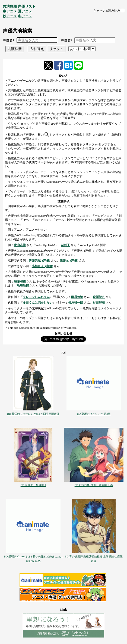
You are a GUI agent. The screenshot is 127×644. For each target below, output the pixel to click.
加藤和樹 (20, 281)
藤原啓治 (77, 297)
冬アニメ (25, 16)
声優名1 (8, 40)
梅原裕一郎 (76, 303)
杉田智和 (99, 303)
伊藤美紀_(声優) (39, 260)
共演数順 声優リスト (19, 6)
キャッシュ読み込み (107, 11)
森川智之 (99, 297)
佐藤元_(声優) (69, 260)
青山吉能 (20, 245)
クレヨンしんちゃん (36, 297)
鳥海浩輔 (23, 286)
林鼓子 (66, 245)
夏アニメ (25, 11)
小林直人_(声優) (42, 266)
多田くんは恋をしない (38, 303)
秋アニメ (10, 16)
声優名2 (66, 40)
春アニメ (10, 11)
